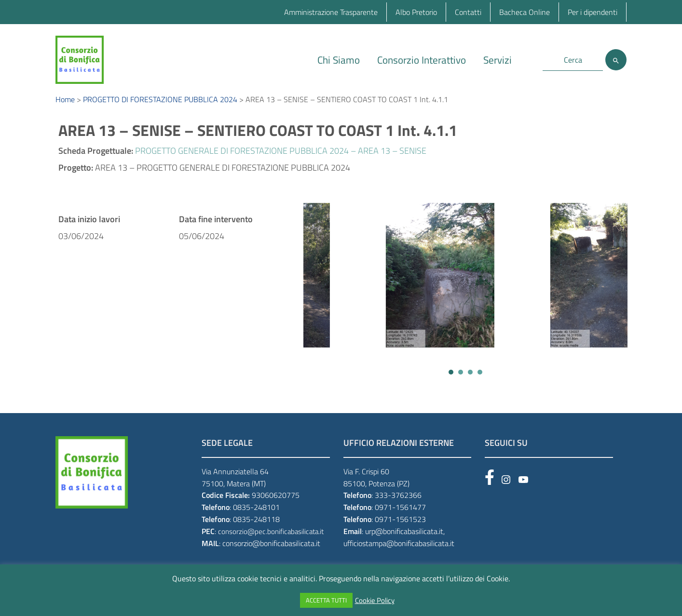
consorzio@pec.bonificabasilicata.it (271, 538)
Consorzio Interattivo (422, 60)
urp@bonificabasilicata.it (404, 538)
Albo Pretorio (416, 12)
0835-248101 (256, 514)
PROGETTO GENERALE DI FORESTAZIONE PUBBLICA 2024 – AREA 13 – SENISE (281, 157)
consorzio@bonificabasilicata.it (271, 550)
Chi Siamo (339, 60)
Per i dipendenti (593, 12)
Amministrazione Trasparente (331, 12)
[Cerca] (616, 60)
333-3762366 (398, 502)
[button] (451, 379)
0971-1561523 (400, 526)
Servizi (498, 60)
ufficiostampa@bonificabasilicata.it (399, 550)
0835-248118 (256, 526)
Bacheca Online (525, 12)
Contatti (468, 12)
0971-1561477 (400, 514)
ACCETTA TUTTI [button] (326, 600)
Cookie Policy (375, 601)
